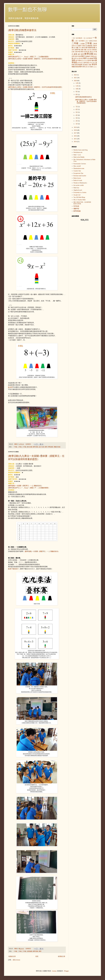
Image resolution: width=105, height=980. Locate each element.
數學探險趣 (77, 211)
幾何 (83, 56)
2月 (77, 121)
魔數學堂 (76, 209)
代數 (77, 48)
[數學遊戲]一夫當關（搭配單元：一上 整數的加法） (25, 486)
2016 (76, 136)
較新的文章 (12, 956)
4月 (77, 115)
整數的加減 (57, 447)
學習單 (94, 65)
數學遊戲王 (80, 63)
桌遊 (75, 54)
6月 (77, 109)
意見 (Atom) (16, 960)
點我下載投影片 (13, 569)
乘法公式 (92, 52)
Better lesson (77, 178)
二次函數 (82, 44)
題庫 (86, 67)
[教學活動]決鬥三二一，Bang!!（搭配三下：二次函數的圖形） (29, 57)
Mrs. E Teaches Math (80, 200)
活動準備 (78, 52)
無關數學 (88, 56)
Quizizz (95, 67)
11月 (77, 86)
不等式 (84, 46)
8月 (77, 95)
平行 (80, 48)
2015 (76, 139)
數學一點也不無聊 (27, 9)
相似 (82, 52)
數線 (93, 61)
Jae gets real (77, 195)
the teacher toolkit (79, 185)
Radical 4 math (78, 180)
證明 (89, 67)
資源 (88, 59)
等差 (92, 56)
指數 (85, 50)
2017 (76, 133)
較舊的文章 (62, 956)
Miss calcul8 (77, 166)
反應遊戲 (29, 951)
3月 (77, 118)
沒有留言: (29, 444)
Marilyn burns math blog (81, 150)
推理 (82, 54)
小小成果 (78, 46)
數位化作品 (84, 61)
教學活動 (35, 447)
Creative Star (77, 171)
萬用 (46, 447)
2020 (76, 81)
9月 (77, 92)
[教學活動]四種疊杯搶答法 (22, 30)
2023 (76, 75)
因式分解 (29, 447)
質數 (90, 65)
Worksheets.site (78, 152)
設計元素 (41, 447)
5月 (77, 112)
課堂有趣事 (79, 65)
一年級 (15, 447)
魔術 (92, 67)
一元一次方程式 (77, 38)
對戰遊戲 (50, 447)
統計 (96, 56)
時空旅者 (76, 206)
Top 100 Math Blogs (79, 197)
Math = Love (77, 155)
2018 (76, 130)
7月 (77, 107)
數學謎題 (86, 63)
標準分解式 (92, 63)
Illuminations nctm (79, 168)
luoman (54, 971)
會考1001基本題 (78, 59)
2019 (76, 127)
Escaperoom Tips (78, 173)
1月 (77, 124)
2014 (76, 142)
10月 (77, 89)
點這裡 (10, 387)
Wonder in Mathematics (80, 183)
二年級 (20, 447)
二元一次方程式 (80, 41)
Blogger (66, 971)
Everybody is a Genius (80, 192)
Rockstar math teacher (80, 176)
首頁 (37, 956)
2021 (76, 78)
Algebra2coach (78, 190)
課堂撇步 (85, 65)
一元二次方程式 (87, 38)
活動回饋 (89, 50)
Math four (76, 188)
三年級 (24, 447)
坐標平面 (78, 50)
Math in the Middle (79, 157)
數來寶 (90, 61)
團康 (92, 58)
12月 (77, 83)
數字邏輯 (78, 61)
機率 (81, 67)
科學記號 (87, 52)
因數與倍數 (92, 48)
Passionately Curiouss (80, 164)
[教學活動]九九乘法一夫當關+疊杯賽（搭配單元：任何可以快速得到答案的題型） (36, 59)
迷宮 (79, 54)
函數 (82, 50)
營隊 (84, 67)
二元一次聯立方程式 (91, 41)
